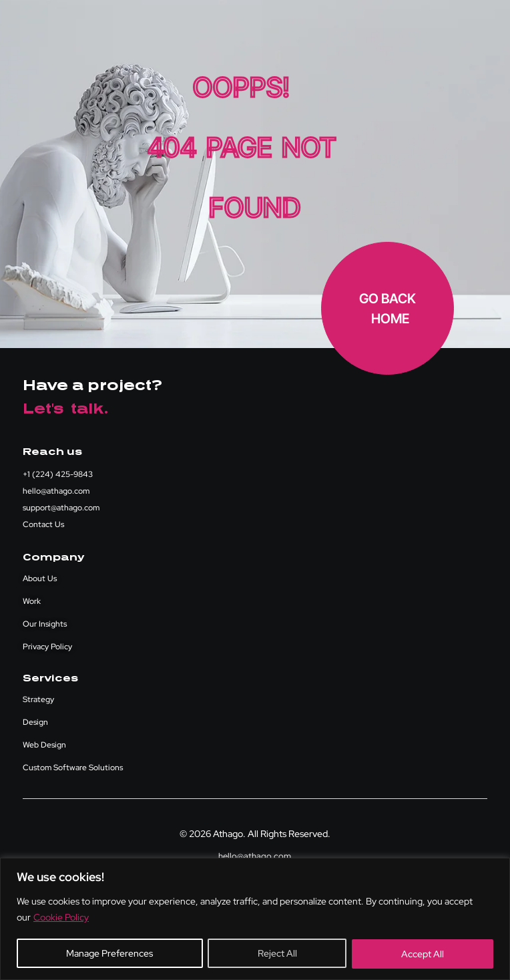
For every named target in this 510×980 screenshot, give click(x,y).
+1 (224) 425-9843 (58, 474)
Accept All (423, 954)
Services (50, 678)
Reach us (52, 452)
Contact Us (43, 524)
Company (54, 557)
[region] (255, 919)
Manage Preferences (109, 954)
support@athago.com (61, 508)
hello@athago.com (56, 491)
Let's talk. (66, 409)
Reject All (277, 954)
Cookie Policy (61, 918)
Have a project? (92, 385)
